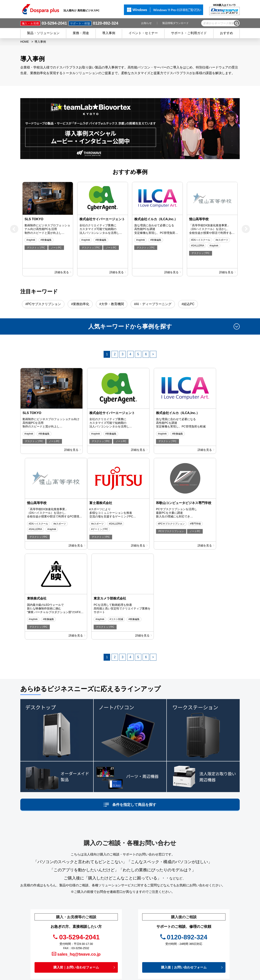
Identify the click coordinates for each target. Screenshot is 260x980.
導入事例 (109, 33)
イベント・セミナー (143, 33)
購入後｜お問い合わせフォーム (184, 874)
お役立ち (154, 928)
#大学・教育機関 (112, 304)
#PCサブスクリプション (43, 304)
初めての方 (108, 946)
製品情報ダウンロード (175, 23)
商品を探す (108, 916)
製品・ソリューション (43, 33)
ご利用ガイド (110, 952)
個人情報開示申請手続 (162, 946)
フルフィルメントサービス (213, 931)
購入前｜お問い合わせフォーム (76, 874)
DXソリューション (207, 925)
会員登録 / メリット (114, 934)
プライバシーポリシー (162, 934)
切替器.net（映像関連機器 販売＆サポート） (216, 917)
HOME (25, 42)
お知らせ (146, 23)
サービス (107, 928)
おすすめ (226, 33)
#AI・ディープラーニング (153, 304)
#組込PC (188, 304)
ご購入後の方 (110, 940)
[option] (48, 229)
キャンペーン (157, 910)
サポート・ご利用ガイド (189, 33)
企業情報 (154, 952)
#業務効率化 (80, 304)
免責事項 (154, 940)
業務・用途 (81, 33)
